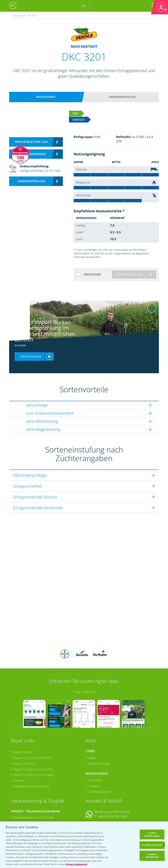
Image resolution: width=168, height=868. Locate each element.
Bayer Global (23, 728)
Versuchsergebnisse (31, 154)
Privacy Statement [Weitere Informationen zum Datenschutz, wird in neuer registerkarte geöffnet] (77, 864)
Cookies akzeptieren (152, 856)
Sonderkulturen (100, 768)
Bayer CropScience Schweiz (34, 751)
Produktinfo (46, 97)
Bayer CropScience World (32, 734)
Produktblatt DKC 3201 (31, 142)
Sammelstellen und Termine (34, 794)
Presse (18, 757)
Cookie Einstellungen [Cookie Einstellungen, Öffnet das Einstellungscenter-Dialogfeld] (152, 834)
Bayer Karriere (24, 740)
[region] (84, 845)
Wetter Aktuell (99, 740)
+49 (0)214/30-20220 (113, 818)
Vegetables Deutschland (31, 763)
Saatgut (94, 762)
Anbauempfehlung (122, 97)
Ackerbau (95, 757)
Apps (92, 734)
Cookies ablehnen (152, 845)
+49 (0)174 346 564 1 (113, 793)
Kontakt (96, 802)
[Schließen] (164, 845)
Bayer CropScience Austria (33, 746)
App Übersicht (85, 668)
